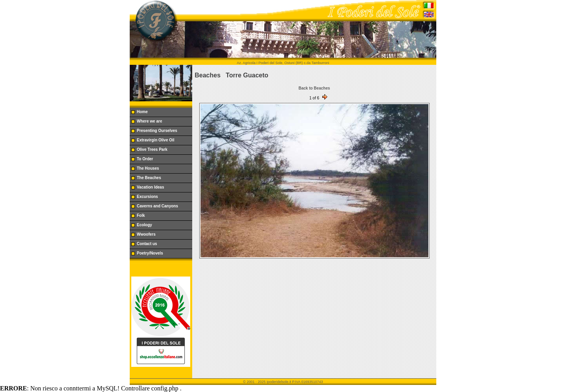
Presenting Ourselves (157, 131)
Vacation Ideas (150, 187)
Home (142, 112)
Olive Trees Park (152, 149)
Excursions (147, 197)
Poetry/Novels (150, 253)
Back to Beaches (314, 88)
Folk (141, 215)
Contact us (147, 244)
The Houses (148, 168)
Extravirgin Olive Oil (156, 140)
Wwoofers (146, 234)
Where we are (149, 121)
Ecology (144, 225)
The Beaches (149, 178)
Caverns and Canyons (157, 206)
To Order (145, 159)
